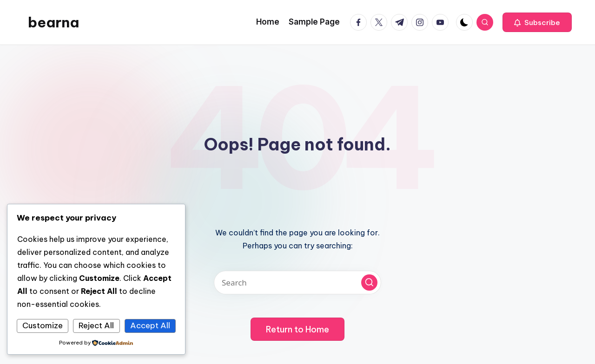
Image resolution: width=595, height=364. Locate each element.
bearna (53, 22)
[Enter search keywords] (297, 283)
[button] (537, 22)
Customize (43, 325)
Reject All (96, 325)
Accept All (150, 325)
